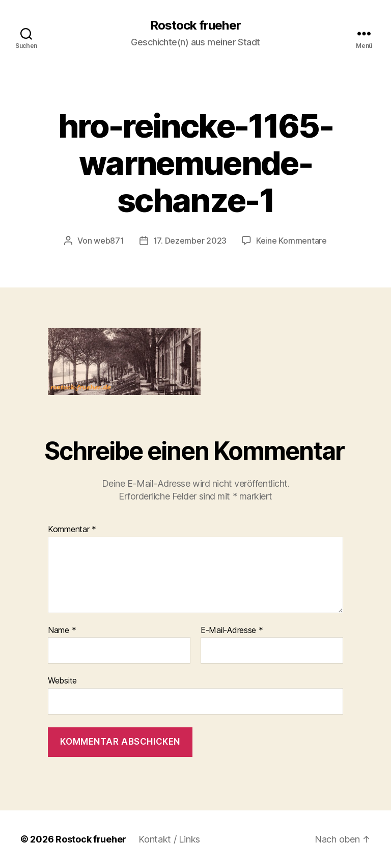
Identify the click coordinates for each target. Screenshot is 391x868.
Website (62, 680)
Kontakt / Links (169, 839)
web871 (109, 241)
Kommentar (72, 530)
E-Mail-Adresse (232, 630)
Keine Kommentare (291, 241)
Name (62, 630)
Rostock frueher (195, 25)
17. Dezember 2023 (190, 241)
